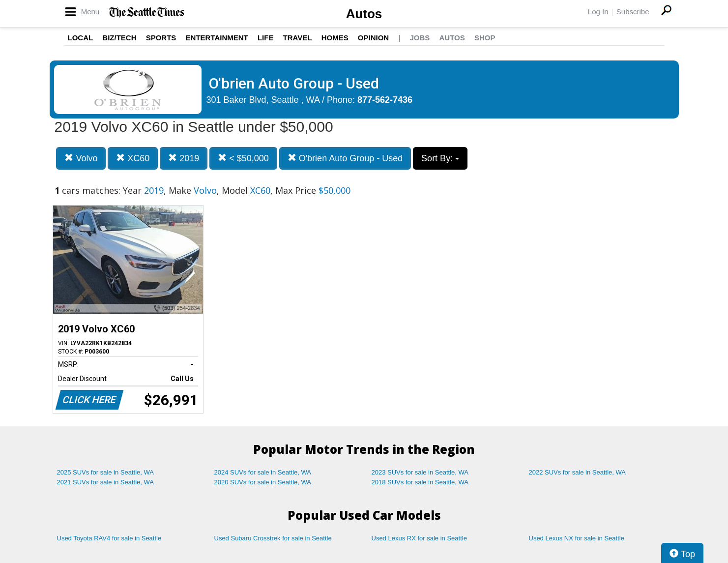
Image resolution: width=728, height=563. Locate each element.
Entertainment (217, 38)
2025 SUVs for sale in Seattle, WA (106, 472)
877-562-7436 (385, 100)
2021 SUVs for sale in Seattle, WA (106, 482)
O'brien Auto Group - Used (345, 158)
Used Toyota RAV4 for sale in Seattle (109, 538)
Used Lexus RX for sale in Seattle (419, 538)
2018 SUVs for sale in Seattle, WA (420, 482)
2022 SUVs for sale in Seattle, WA (578, 472)
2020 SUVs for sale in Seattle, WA (263, 482)
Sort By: (440, 158)
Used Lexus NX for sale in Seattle (577, 538)
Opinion (373, 38)
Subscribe (633, 12)
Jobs (420, 38)
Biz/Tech (119, 38)
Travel (298, 38)
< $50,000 (243, 158)
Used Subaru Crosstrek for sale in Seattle (273, 538)
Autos (364, 14)
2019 (184, 158)
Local (81, 38)
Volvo (81, 158)
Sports (161, 38)
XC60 (133, 158)
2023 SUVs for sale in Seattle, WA (420, 472)
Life (266, 38)
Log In (598, 12)
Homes (335, 38)
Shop (485, 38)
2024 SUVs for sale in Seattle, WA (263, 472)
